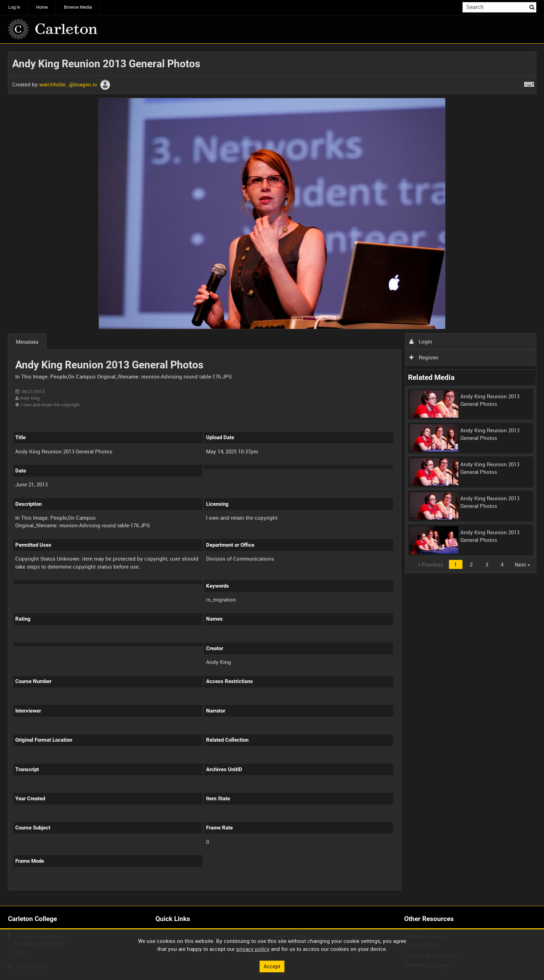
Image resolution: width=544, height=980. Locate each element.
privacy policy (253, 949)
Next (522, 564)
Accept (272, 966)
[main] (272, 475)
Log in (14, 7)
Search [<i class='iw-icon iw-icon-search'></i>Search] (532, 7)
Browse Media (78, 7)
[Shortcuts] (529, 83)
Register (424, 357)
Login (421, 341)
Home (42, 7)
